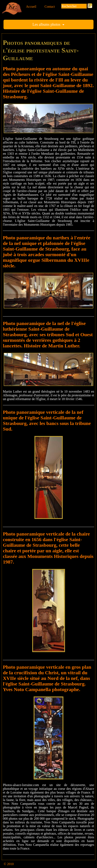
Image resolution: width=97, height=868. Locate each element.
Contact (50, 7)
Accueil (31, 7)
